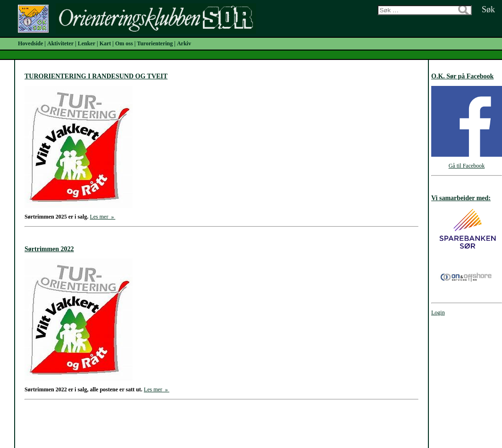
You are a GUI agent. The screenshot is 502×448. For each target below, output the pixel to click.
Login (438, 313)
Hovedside (30, 43)
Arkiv (184, 43)
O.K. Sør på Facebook (462, 76)
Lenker (87, 43)
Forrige (161, 422)
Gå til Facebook (467, 166)
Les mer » (102, 217)
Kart (105, 43)
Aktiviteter (60, 43)
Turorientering (155, 43)
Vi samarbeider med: (461, 198)
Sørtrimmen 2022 (49, 249)
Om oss (124, 43)
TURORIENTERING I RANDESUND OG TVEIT (96, 76)
